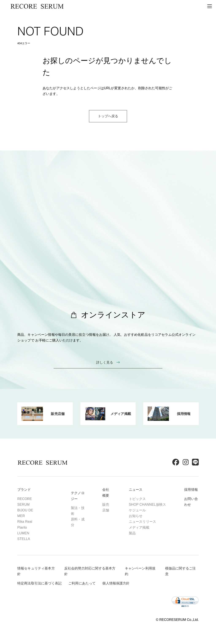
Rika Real (25, 522)
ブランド (24, 490)
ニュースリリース (142, 522)
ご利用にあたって (82, 583)
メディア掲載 (139, 527)
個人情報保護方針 (116, 583)
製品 (132, 533)
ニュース (136, 490)
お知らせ (136, 516)
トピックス (137, 499)
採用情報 (191, 490)
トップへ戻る (108, 116)
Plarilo (22, 527)
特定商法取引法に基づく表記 (39, 583)
